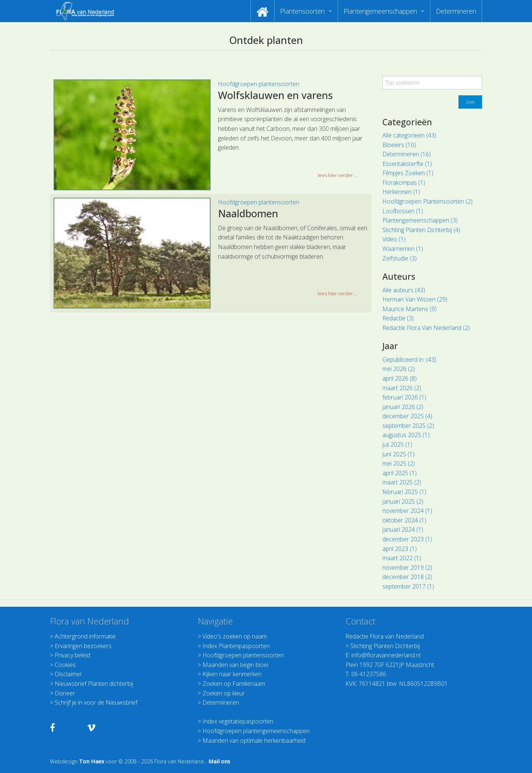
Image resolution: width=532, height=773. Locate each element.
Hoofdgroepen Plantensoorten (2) (427, 201)
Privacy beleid (72, 655)
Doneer (65, 693)
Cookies (65, 665)
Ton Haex (92, 761)
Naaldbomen (248, 213)
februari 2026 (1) (404, 397)
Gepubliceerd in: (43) (409, 360)
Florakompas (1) (404, 183)
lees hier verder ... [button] (337, 175)
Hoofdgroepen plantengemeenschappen (256, 731)
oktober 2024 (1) (404, 520)
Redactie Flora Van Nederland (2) (426, 328)
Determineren (456, 11)
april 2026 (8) (400, 378)
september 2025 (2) (408, 426)
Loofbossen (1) (403, 211)
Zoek (470, 102)
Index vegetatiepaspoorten (238, 721)
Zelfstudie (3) (400, 258)
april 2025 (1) (400, 473)
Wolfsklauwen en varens (275, 95)
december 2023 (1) (407, 539)
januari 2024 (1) (403, 529)
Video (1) (394, 239)
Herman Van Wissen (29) (415, 299)
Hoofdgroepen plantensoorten (259, 84)
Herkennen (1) (401, 192)
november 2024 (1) (407, 511)
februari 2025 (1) (404, 492)
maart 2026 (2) (402, 388)
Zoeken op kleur (224, 693)
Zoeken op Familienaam (234, 684)
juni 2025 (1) (398, 454)
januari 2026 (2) (403, 407)
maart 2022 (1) (402, 558)
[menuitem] (262, 11)
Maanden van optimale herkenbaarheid (254, 740)
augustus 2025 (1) (406, 435)
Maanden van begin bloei (235, 665)
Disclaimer (68, 674)
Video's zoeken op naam (235, 636)
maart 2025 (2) (402, 482)
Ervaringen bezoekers (83, 646)
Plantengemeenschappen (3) (420, 220)
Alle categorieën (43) (409, 135)
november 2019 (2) (407, 568)
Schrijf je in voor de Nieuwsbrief (96, 702)
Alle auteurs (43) (404, 290)
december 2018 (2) (407, 577)
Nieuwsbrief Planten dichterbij (94, 684)
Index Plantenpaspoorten (236, 646)
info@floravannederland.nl (386, 655)
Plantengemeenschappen (380, 11)
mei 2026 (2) (399, 369)
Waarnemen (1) (403, 249)
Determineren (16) (407, 154)
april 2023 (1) (400, 549)
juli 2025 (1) (397, 445)
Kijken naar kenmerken (232, 674)
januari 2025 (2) (403, 501)
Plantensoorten (302, 11)
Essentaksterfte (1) (407, 164)
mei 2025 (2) (399, 463)
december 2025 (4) (407, 416)
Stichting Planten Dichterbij (385, 646)
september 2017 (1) (408, 586)
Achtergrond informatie (85, 636)
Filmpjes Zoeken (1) (408, 173)
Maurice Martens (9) (410, 309)
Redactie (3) (398, 318)
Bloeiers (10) (399, 145)
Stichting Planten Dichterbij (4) (421, 230)
